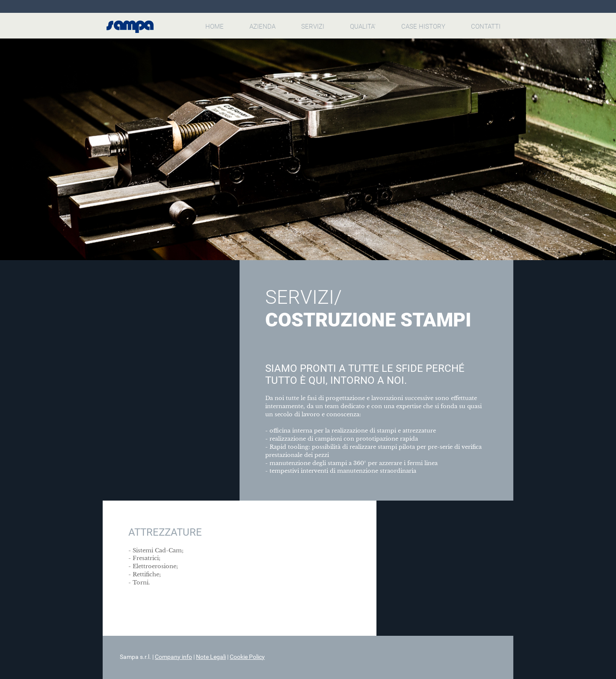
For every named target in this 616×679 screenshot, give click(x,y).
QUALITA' (363, 27)
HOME (215, 27)
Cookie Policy (247, 657)
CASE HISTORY (423, 27)
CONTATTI (486, 27)
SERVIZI (313, 27)
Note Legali (211, 657)
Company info (173, 657)
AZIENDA (262, 27)
